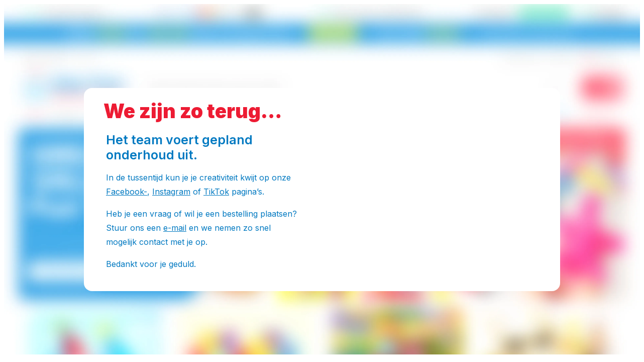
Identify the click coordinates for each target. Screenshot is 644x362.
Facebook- (127, 192)
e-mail (175, 228)
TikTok (216, 192)
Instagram (171, 192)
